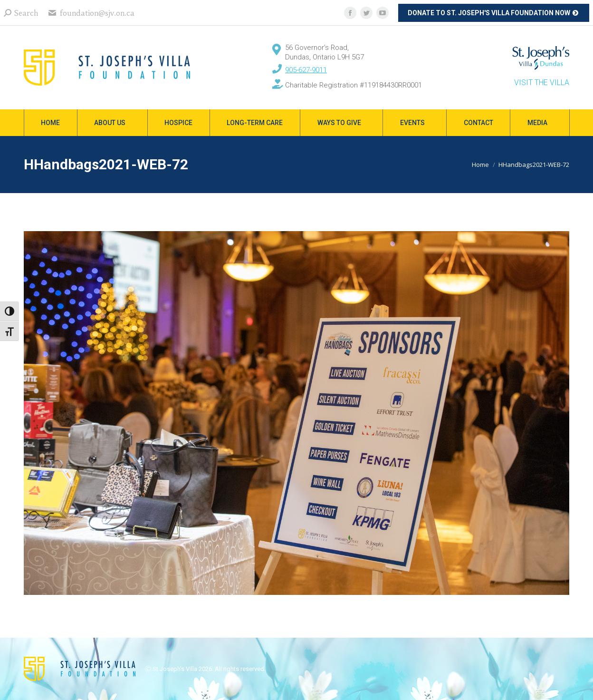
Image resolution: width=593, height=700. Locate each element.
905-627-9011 (306, 70)
